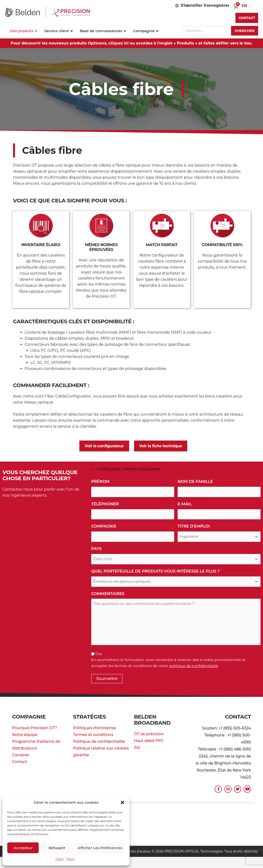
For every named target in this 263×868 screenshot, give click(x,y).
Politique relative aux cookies (101, 748)
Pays (97, 549)
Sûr (137, 747)
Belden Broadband (152, 720)
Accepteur (23, 848)
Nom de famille (196, 482)
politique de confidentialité (194, 666)
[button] (122, 802)
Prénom (101, 482)
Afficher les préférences (100, 848)
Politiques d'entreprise (95, 728)
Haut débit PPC (149, 741)
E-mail (186, 504)
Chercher (245, 31)
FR (244, 6)
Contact (20, 762)
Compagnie (105, 526)
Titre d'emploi (195, 526)
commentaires (108, 594)
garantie (81, 755)
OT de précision (149, 734)
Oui (99, 654)
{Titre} (59, 859)
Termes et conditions (93, 735)
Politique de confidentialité (99, 741)
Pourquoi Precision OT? (35, 728)
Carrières (21, 755)
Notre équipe (25, 735)
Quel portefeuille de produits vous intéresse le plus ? (156, 571)
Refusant (57, 848)
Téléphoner (106, 504)
